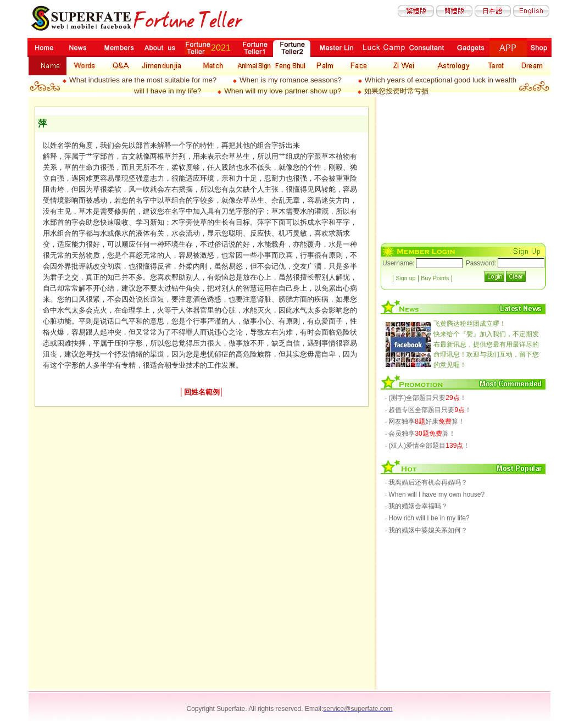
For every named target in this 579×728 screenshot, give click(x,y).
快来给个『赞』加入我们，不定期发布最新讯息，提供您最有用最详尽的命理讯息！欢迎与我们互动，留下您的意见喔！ (486, 344)
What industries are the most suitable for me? (143, 80)
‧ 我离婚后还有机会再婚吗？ (426, 482)
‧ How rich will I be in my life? (427, 518)
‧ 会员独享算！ (420, 434)
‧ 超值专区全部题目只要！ (428, 410)
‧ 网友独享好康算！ (425, 421)
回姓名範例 (202, 392)
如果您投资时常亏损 (396, 91)
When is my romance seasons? (291, 80)
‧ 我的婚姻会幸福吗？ (416, 506)
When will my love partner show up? (283, 91)
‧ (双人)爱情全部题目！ (427, 446)
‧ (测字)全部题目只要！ (426, 398)
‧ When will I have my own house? (435, 494)
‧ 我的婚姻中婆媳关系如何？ (426, 530)
